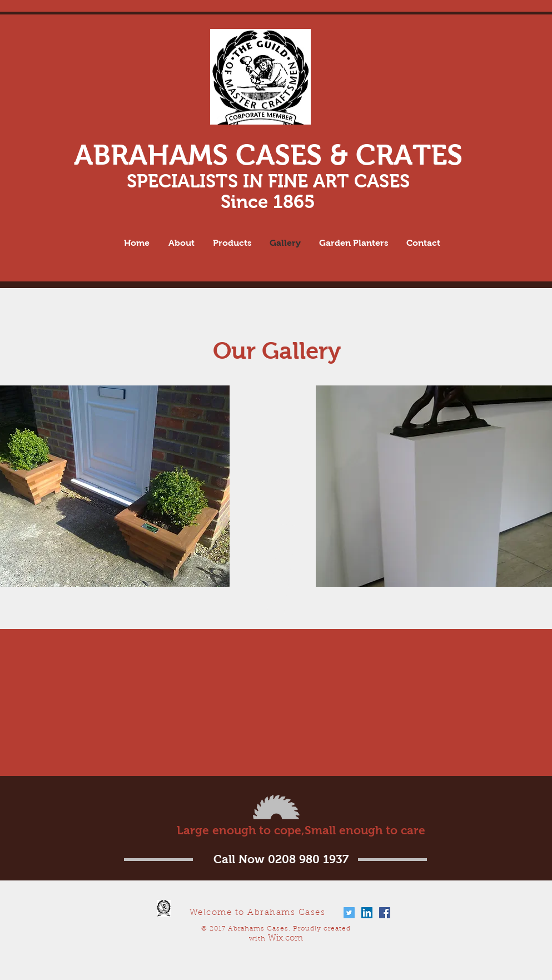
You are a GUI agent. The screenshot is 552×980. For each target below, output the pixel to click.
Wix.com (285, 939)
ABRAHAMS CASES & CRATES (268, 155)
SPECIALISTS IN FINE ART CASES (268, 181)
